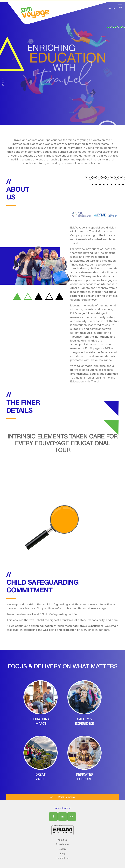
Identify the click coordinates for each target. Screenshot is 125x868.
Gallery (62, 849)
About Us (62, 840)
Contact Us (62, 858)
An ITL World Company (62, 797)
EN (109, 9)
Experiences (63, 844)
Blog (62, 854)
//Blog (3, 82)
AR (114, 9)
